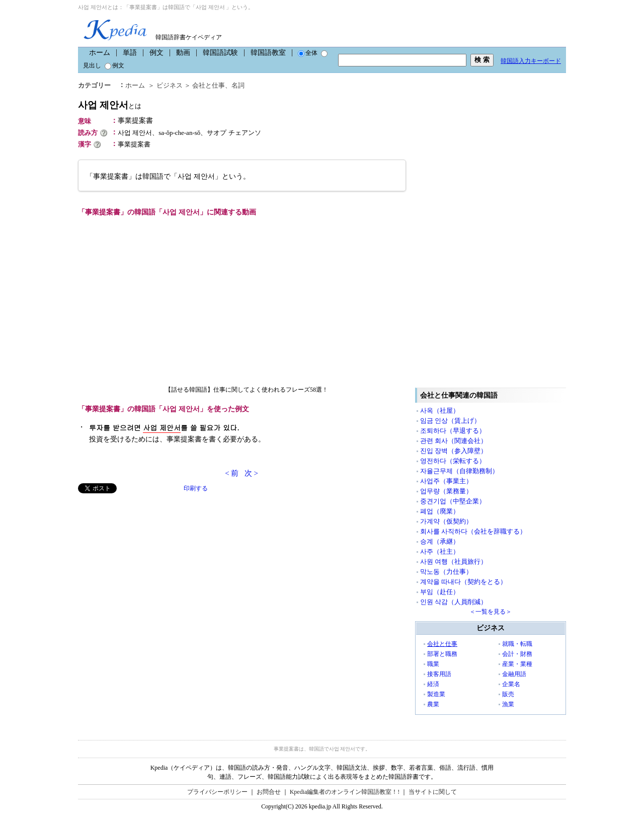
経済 (433, 684)
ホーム (100, 53)
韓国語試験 (220, 53)
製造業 (436, 694)
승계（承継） (440, 541)
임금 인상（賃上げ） (450, 421)
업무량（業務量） (446, 491)
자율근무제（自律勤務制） (459, 471)
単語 (130, 53)
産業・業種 (517, 664)
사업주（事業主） (446, 481)
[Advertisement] (153, 564)
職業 (433, 664)
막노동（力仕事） (446, 572)
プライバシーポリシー (217, 792)
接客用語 (439, 674)
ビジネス (170, 85)
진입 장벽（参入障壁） (454, 451)
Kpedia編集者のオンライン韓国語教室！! (345, 792)
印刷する (196, 488)
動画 (183, 53)
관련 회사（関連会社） (454, 441)
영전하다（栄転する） (453, 461)
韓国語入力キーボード (531, 61)
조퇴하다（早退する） (453, 431)
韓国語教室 (268, 53)
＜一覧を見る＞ (491, 612)
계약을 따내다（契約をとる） (463, 582)
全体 (308, 53)
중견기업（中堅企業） (453, 501)
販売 (508, 694)
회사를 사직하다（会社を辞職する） (473, 531)
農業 (433, 704)
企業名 (511, 684)
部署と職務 (442, 654)
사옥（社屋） (440, 411)
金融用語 (514, 674)
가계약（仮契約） (446, 521)
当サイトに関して (433, 792)
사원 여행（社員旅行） (454, 562)
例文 (156, 53)
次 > (251, 473)
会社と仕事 (209, 85)
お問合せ (269, 792)
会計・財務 (517, 654)
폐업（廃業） (440, 511)
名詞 (238, 85)
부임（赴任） (440, 592)
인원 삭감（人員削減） (454, 602)
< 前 (232, 473)
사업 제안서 (110, 105)
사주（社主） (440, 551)
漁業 (508, 704)
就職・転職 (517, 644)
